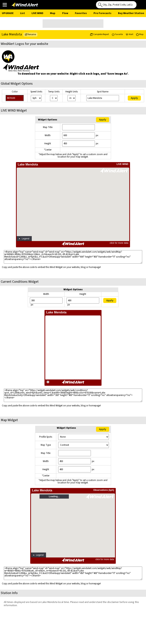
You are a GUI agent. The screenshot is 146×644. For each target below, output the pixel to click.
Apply (134, 98)
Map (53, 13)
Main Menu (5, 5)
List (23, 13)
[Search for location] (116, 5)
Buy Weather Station (131, 13)
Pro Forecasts (102, 13)
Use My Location (140, 4)
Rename (30, 34)
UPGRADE (8, 13)
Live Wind (37, 13)
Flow (65, 13)
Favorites (81, 13)
